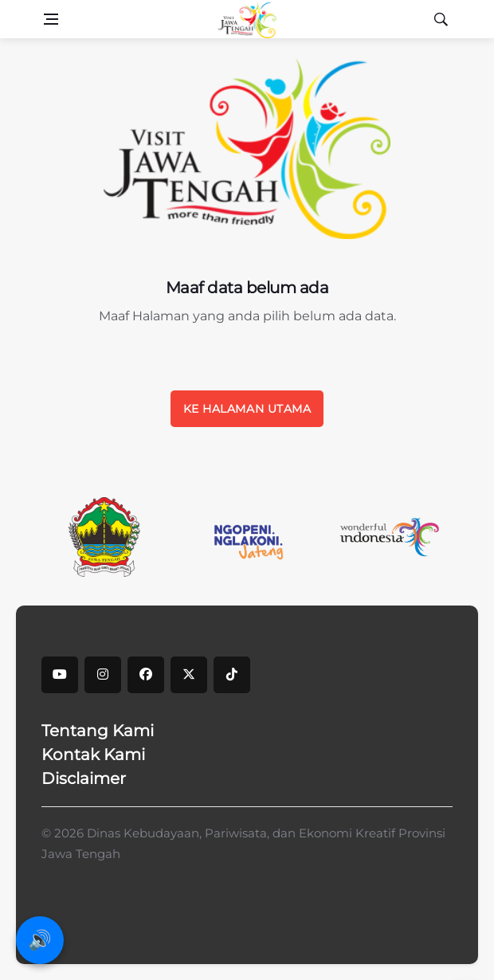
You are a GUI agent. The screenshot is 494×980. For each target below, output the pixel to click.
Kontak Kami (93, 755)
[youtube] (60, 675)
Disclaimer (84, 778)
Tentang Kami (98, 731)
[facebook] (146, 675)
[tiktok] (232, 675)
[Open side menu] (51, 19)
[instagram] (103, 675)
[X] (189, 675)
